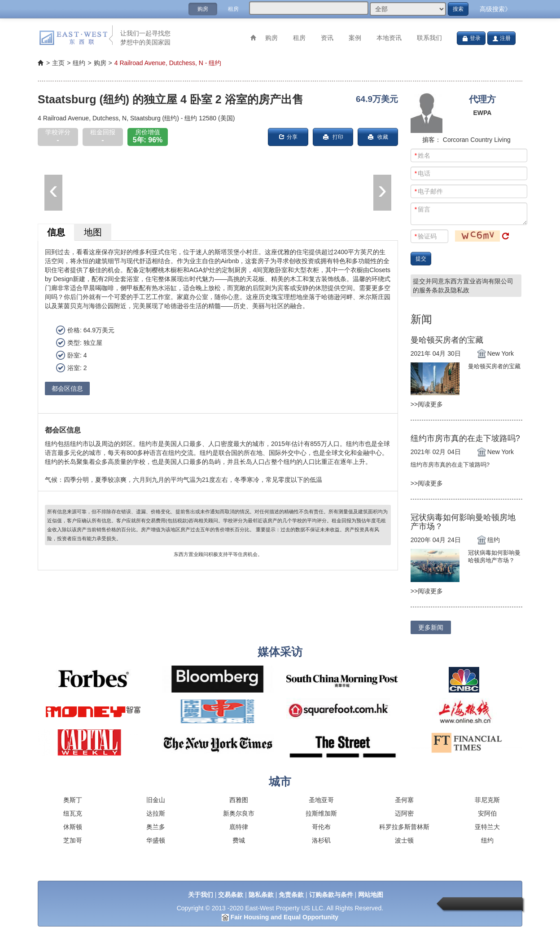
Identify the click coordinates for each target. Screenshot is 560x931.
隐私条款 (261, 895)
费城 (239, 840)
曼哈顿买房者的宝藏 (447, 340)
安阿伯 (487, 813)
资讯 (327, 38)
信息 (56, 232)
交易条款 (231, 895)
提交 (421, 259)
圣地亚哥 (321, 800)
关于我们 (201, 895)
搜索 (458, 9)
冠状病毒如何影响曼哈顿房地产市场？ (463, 522)
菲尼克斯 (487, 800)
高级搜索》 (495, 9)
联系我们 (429, 38)
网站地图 (371, 895)
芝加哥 (73, 840)
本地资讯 (389, 38)
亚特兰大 (487, 827)
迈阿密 (404, 813)
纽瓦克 (73, 813)
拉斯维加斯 (321, 813)
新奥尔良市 (239, 813)
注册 (501, 38)
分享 (288, 137)
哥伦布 (321, 827)
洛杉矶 (321, 840)
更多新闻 (431, 627)
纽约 (487, 840)
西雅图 (239, 800)
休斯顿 (73, 827)
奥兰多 (156, 827)
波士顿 (404, 840)
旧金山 (156, 800)
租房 (233, 9)
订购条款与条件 (331, 895)
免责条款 (291, 895)
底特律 (239, 827)
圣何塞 (404, 800)
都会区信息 (67, 388)
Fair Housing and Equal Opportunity (284, 917)
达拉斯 (156, 813)
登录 (471, 38)
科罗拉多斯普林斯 (404, 827)
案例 (355, 38)
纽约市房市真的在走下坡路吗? (465, 438)
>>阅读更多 (427, 404)
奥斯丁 (73, 800)
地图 (93, 232)
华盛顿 (156, 840)
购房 (203, 9)
